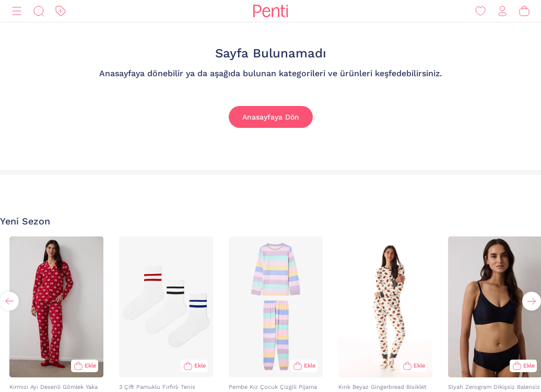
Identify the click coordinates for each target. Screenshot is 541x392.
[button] (532, 301)
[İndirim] (61, 11)
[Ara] (39, 11)
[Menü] (17, 11)
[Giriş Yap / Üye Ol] (502, 11)
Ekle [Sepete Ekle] (90, 366)
